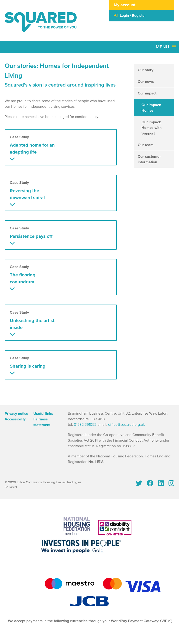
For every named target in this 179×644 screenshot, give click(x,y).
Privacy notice (16, 414)
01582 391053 (85, 425)
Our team (146, 145)
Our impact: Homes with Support (151, 128)
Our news (146, 82)
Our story (146, 70)
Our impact (147, 93)
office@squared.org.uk (126, 425)
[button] (61, 147)
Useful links (43, 414)
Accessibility (15, 419)
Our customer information (149, 159)
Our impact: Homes (151, 108)
